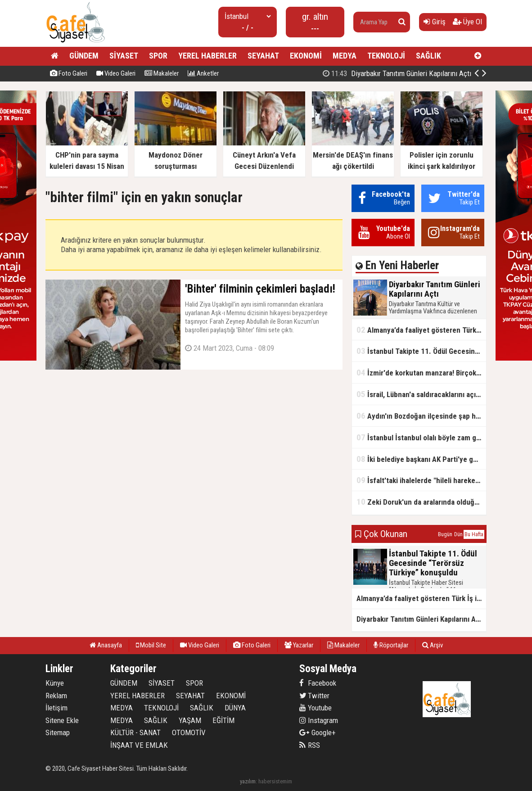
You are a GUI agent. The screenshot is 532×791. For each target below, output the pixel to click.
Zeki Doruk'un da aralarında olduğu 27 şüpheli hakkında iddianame (421, 502)
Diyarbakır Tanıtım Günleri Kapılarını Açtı (397, 73)
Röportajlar (391, 645)
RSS (310, 745)
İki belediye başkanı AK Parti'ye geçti (421, 459)
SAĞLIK (428, 56)
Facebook (318, 683)
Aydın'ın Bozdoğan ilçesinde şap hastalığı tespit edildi (421, 416)
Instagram (319, 720)
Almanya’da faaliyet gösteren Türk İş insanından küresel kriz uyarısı (421, 330)
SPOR (158, 56)
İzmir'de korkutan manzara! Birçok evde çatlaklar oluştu (421, 373)
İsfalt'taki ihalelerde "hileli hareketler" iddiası (421, 480)
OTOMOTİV (189, 732)
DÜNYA (235, 708)
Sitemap (58, 732)
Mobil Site (151, 645)
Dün (458, 534)
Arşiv (433, 645)
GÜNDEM (84, 56)
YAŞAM (190, 720)
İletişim (56, 708)
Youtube (316, 708)
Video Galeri (116, 73)
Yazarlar (299, 645)
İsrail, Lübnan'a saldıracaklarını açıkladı (421, 394)
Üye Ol (467, 22)
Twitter (314, 696)
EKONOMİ (306, 56)
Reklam (56, 696)
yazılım (248, 781)
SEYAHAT (263, 56)
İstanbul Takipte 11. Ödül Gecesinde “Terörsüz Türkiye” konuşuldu (421, 351)
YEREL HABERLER (207, 56)
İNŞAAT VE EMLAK (139, 745)
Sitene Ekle (62, 720)
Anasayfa (106, 645)
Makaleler (162, 73)
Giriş (435, 22)
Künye (55, 683)
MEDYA (345, 56)
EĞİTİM (223, 720)
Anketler (203, 73)
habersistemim (275, 781)
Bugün (445, 534)
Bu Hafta (474, 534)
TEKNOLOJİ (386, 56)
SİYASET (124, 56)
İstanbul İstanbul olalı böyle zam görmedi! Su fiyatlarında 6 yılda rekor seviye (421, 437)
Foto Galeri (69, 73)
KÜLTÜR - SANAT (135, 732)
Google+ (318, 732)
